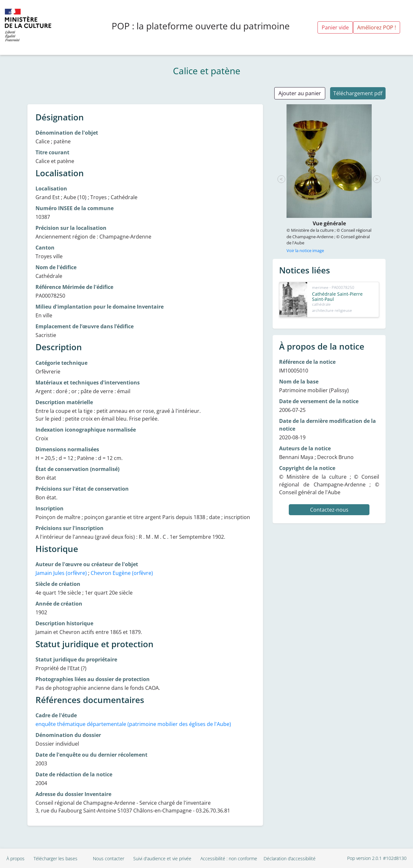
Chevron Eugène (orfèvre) (122, 573)
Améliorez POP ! (377, 27)
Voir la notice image (305, 250)
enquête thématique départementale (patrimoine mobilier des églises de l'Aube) (133, 724)
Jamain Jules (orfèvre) (61, 573)
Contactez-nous (329, 510)
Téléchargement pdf (358, 93)
